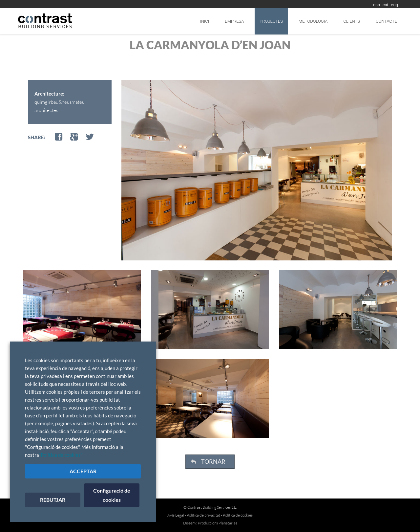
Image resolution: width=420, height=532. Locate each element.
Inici (204, 21)
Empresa (234, 21)
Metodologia (313, 21)
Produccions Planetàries (218, 523)
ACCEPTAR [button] (83, 471)
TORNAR (213, 461)
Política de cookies (238, 515)
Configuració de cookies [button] (112, 495)
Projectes (271, 21)
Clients (352, 21)
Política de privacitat (203, 515)
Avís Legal (176, 515)
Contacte (386, 21)
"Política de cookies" (61, 455)
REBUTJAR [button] (53, 500)
